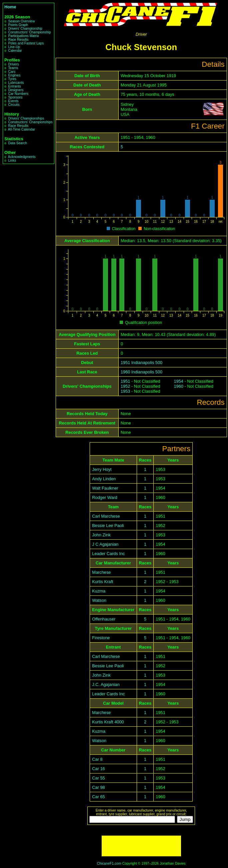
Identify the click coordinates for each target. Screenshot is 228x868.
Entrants (14, 86)
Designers (16, 90)
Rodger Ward (105, 497)
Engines (14, 75)
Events (13, 101)
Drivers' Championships (26, 118)
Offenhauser (104, 619)
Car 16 (98, 769)
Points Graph (18, 25)
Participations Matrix (23, 36)
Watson (99, 600)
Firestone (101, 638)
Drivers (13, 64)
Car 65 (98, 797)
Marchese (101, 572)
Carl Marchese (106, 516)
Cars (12, 72)
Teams (13, 68)
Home (10, 7)
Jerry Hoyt (102, 469)
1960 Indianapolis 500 (141, 372)
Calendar (15, 51)
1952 (125, 386)
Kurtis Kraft (102, 582)
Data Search (17, 143)
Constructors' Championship (29, 32)
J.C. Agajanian (106, 684)
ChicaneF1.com (109, 863)
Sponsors (15, 97)
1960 (178, 386)
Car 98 (98, 787)
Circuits (14, 105)
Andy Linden (104, 479)
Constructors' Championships (30, 122)
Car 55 (98, 778)
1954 (178, 381)
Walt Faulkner (105, 488)
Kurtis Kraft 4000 (108, 722)
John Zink (101, 535)
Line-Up (14, 47)
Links (12, 160)
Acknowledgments (22, 157)
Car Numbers (18, 94)
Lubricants (16, 83)
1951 (125, 381)
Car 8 (97, 759)
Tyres (12, 79)
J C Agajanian (105, 544)
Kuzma (99, 591)
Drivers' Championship (25, 29)
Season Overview (21, 21)
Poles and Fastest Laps (26, 43)
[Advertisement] (141, 846)
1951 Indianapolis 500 (141, 363)
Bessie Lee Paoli (108, 526)
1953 (125, 391)
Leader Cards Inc (108, 554)
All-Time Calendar (22, 129)
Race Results (18, 40)
